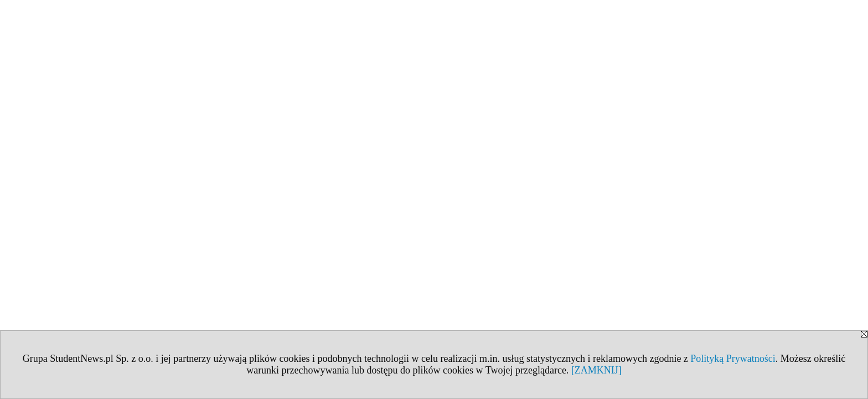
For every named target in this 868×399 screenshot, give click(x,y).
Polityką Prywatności (733, 359)
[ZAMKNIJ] (596, 370)
